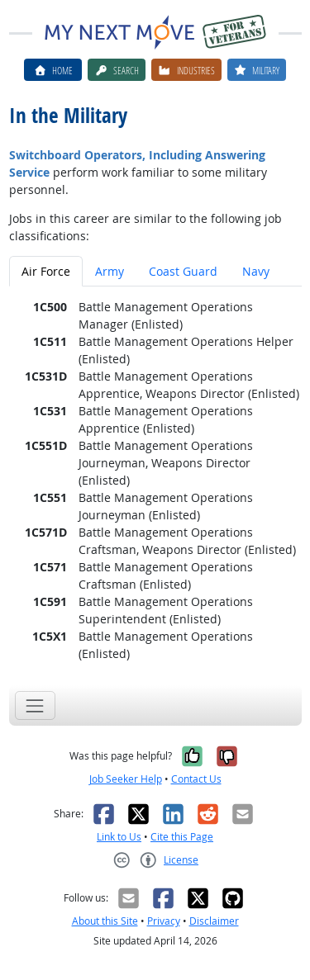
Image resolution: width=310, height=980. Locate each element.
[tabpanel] (155, 480)
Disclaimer (214, 921)
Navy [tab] (256, 271)
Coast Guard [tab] (183, 271)
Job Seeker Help (126, 779)
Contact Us (196, 779)
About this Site (105, 921)
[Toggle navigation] (35, 705)
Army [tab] (110, 271)
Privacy (164, 921)
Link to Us (119, 837)
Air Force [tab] (46, 271)
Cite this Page (182, 837)
